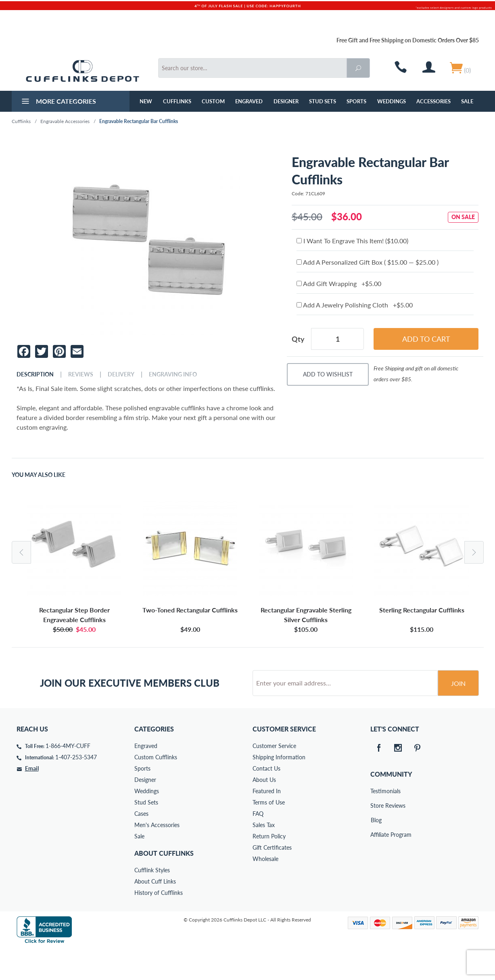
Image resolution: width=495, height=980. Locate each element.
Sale (467, 101)
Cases (141, 844)
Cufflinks (177, 101)
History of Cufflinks (159, 923)
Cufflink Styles (152, 901)
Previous (21, 552)
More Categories (58, 102)
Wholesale (265, 889)
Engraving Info (173, 374)
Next (474, 552)
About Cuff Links (155, 912)
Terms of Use (269, 833)
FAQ (258, 844)
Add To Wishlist (328, 374)
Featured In (267, 822)
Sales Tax (264, 856)
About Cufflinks (164, 884)
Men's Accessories (157, 856)
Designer (286, 101)
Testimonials (376, 822)
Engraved (249, 101)
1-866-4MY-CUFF (68, 776)
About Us (264, 810)
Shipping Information (279, 788)
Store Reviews (376, 836)
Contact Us (266, 799)
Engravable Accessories (65, 121)
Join (458, 714)
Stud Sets (323, 101)
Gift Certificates (272, 878)
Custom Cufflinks (156, 788)
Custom (213, 101)
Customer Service (274, 776)
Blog (376, 851)
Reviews (81, 374)
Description (35, 374)
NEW (146, 101)
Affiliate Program (376, 865)
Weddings (392, 101)
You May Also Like (39, 475)
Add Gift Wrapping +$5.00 (339, 283)
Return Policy (269, 867)
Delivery (121, 374)
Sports (356, 101)
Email (32, 799)
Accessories (433, 101)
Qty (298, 339)
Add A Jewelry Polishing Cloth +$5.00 (355, 305)
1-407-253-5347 (76, 788)
